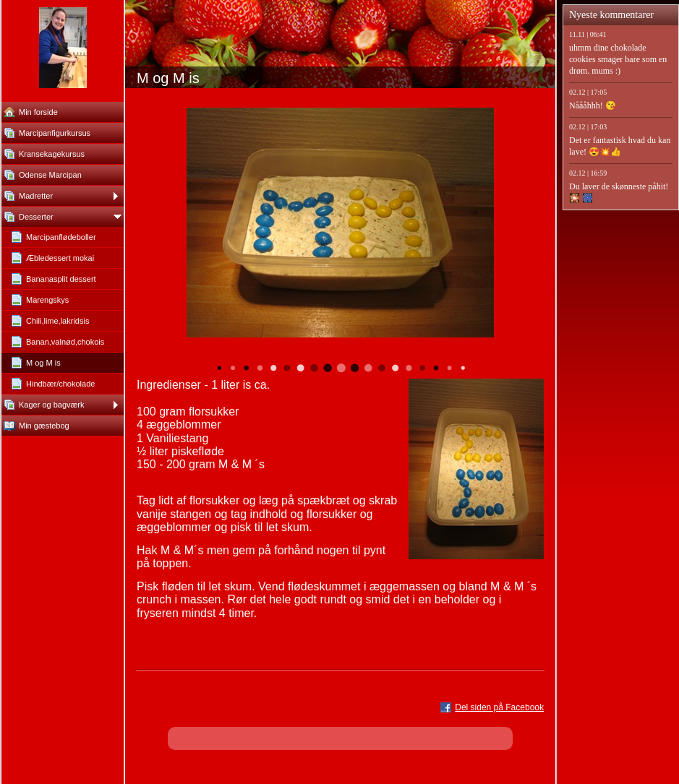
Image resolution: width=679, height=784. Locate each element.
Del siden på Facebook (499, 707)
